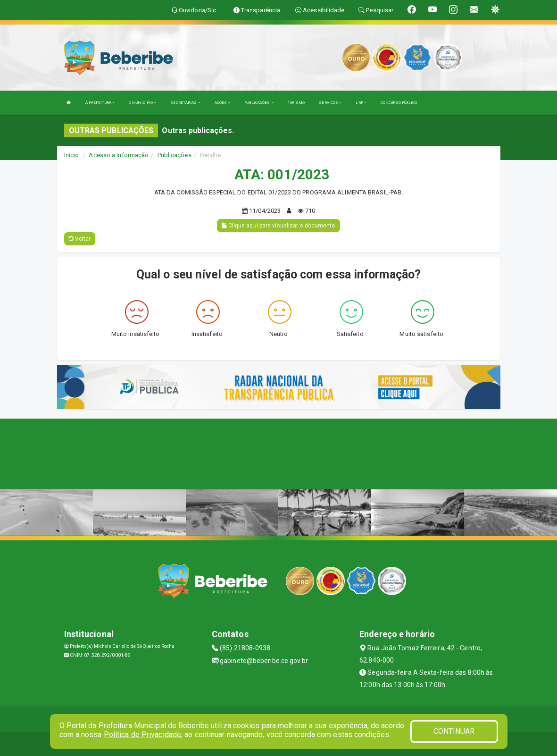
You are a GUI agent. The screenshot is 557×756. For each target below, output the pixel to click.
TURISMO (296, 103)
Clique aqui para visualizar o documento (278, 226)
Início (72, 155)
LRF (361, 103)
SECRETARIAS (185, 103)
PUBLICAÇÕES (259, 103)
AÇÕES (223, 103)
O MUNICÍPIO (142, 103)
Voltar (80, 239)
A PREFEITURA (100, 103)
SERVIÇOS (330, 103)
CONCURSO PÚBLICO (399, 103)
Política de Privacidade (142, 735)
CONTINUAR (454, 731)
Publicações (175, 155)
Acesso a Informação (119, 155)
